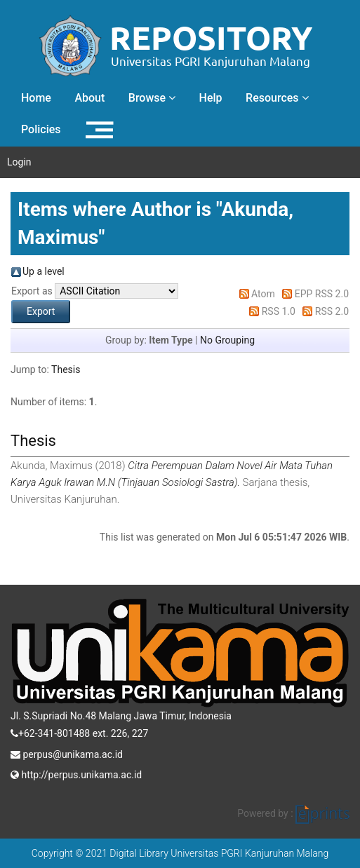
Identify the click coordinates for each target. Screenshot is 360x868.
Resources (277, 98)
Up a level (44, 271)
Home (36, 98)
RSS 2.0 (332, 311)
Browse (152, 98)
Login (19, 162)
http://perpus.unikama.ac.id (76, 773)
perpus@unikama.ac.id (67, 753)
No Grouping (227, 340)
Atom (263, 294)
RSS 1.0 (279, 311)
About (89, 98)
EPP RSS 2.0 (322, 294)
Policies (41, 129)
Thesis (66, 369)
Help (211, 98)
